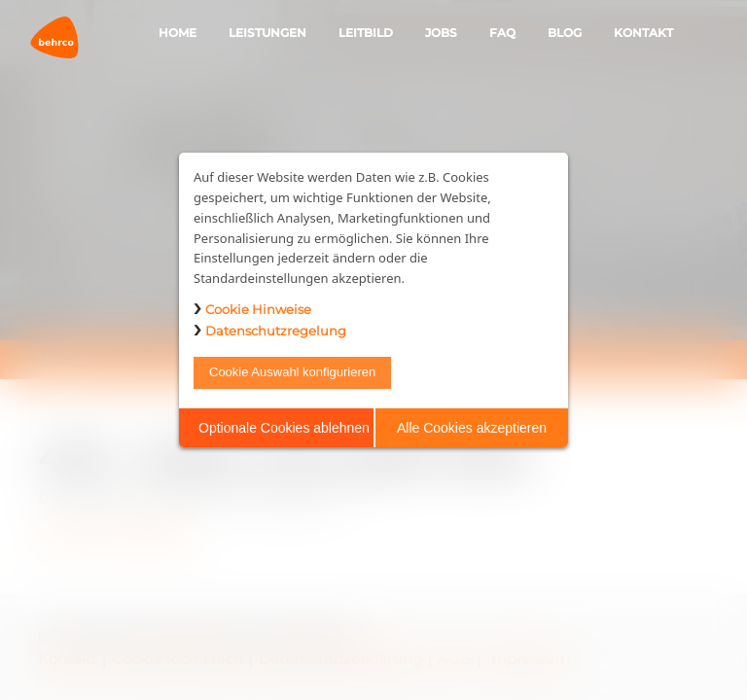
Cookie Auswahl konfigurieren (292, 372)
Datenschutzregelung (276, 331)
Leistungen (267, 33)
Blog (565, 33)
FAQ (502, 33)
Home (178, 33)
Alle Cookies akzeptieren (472, 428)
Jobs (441, 33)
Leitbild (366, 33)
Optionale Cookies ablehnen (284, 428)
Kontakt (643, 33)
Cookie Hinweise (258, 309)
